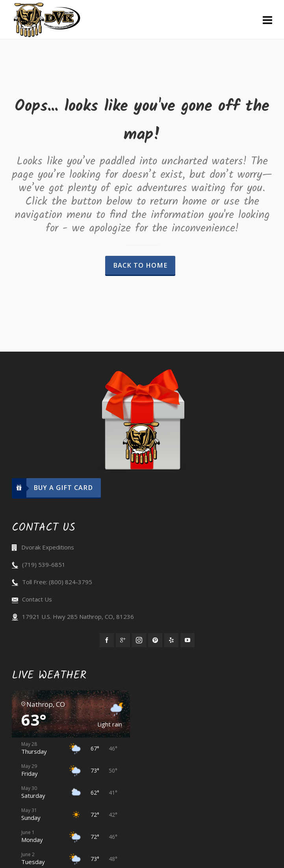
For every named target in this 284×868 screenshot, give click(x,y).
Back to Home (140, 265)
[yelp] (171, 640)
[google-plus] (123, 640)
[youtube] (187, 640)
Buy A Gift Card (52, 488)
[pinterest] (155, 640)
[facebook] (107, 640)
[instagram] (139, 640)
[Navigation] (267, 20)
